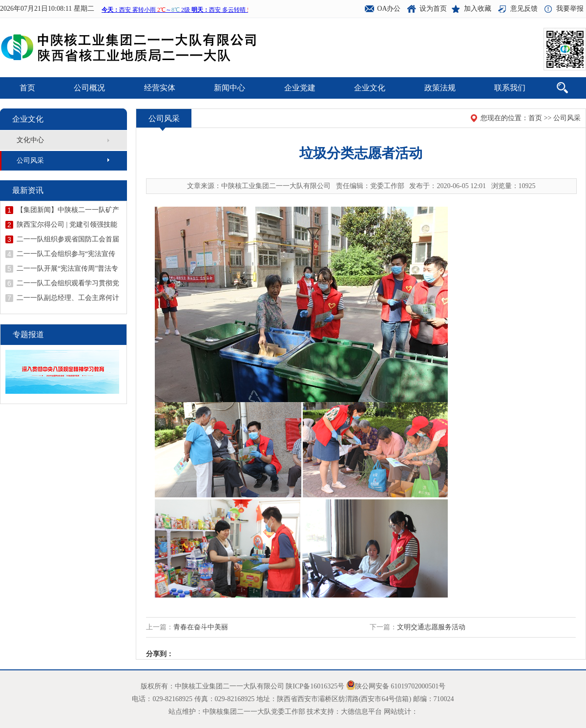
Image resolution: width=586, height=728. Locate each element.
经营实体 (160, 88)
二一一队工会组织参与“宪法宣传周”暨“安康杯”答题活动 (66, 254)
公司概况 (89, 88)
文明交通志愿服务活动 (431, 627)
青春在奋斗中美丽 (201, 627)
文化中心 (30, 140)
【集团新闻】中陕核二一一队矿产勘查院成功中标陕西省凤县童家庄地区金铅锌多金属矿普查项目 (68, 210)
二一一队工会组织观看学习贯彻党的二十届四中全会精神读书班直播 (68, 283)
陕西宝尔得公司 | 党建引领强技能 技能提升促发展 (67, 225)
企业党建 (300, 88)
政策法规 (440, 88)
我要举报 (570, 9)
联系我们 (510, 88)
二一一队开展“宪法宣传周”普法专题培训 (67, 269)
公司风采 (30, 161)
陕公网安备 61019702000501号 (400, 686)
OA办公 (389, 9)
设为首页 (433, 9)
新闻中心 (230, 88)
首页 (27, 88)
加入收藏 (478, 9)
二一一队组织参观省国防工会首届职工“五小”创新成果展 (68, 239)
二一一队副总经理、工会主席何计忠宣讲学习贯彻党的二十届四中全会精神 (68, 298)
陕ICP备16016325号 (315, 686)
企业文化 (370, 88)
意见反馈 (524, 9)
